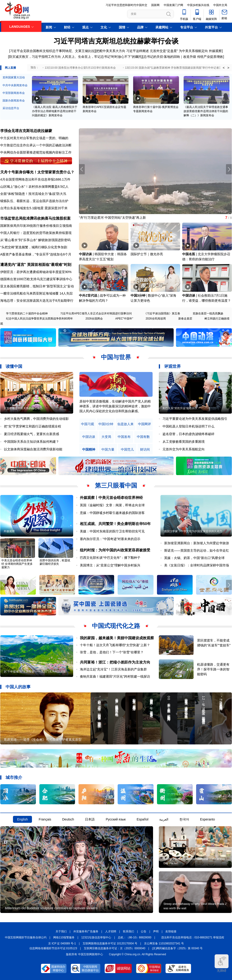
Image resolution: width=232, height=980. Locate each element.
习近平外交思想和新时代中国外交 (126, 5)
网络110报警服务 (64, 937)
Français (45, 819)
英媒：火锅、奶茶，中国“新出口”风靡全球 (194, 558)
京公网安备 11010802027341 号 (164, 943)
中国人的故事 (18, 687)
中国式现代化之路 (116, 626)
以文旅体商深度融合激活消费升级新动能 (33, 449)
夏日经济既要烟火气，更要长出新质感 (31, 434)
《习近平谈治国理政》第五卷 (162, 313)
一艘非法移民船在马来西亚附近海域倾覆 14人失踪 (36, 293)
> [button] (228, 68)
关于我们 (61, 931)
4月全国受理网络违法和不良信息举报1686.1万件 (35, 179)
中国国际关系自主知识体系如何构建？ (31, 442)
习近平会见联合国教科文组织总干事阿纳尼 (41, 51)
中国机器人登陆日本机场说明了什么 (188, 426)
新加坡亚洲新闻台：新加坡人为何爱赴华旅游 (197, 543)
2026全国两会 (94, 319)
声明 (156, 931)
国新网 (155, 5)
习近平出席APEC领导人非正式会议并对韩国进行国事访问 (96, 313)
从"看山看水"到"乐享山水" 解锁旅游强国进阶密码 (35, 240)
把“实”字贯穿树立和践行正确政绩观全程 (33, 426)
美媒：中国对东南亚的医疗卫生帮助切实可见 (112, 531)
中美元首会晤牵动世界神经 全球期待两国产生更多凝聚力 (17, 564)
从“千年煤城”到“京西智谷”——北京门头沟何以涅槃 (35, 672)
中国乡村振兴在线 (198, 5)
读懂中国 (14, 366)
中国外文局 (220, 5)
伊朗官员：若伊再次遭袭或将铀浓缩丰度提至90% (36, 272)
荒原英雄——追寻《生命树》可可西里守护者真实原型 (43, 740)
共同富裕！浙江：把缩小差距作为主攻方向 (115, 662)
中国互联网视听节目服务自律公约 (26, 937)
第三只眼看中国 (116, 485)
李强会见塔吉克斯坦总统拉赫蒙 (26, 131)
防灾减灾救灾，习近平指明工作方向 (35, 57)
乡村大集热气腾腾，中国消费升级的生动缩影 (36, 419)
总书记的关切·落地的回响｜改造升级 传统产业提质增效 (183, 57)
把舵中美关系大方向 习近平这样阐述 (122, 51)
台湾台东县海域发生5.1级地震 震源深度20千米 (34, 208)
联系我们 (129, 931)
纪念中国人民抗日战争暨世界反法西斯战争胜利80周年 (39, 319)
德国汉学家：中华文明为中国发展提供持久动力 (193, 531)
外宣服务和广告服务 (86, 931)
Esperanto (207, 819)
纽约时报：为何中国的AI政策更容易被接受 (115, 550)
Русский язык (116, 819)
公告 (144, 931)
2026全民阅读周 (156, 319)
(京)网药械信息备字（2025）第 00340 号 (177, 948)
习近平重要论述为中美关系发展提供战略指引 (195, 419)
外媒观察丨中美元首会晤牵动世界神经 (111, 498)
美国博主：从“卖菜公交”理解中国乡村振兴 (110, 565)
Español (143, 819)
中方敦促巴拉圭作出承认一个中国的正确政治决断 (36, 145)
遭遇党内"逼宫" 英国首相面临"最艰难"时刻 (36, 265)
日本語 (90, 819)
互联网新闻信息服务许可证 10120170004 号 (110, 943)
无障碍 (222, 963)
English (22, 819)
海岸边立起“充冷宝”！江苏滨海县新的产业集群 (113, 669)
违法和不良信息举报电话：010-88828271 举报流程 (193, 937)
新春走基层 (185, 319)
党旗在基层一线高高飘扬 (208, 313)
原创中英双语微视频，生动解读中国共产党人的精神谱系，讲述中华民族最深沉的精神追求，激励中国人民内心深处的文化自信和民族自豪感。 (115, 406)
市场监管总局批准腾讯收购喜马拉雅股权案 (35, 218)
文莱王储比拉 (85, 51)
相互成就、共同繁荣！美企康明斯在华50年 (115, 524)
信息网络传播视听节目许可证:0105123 (53, 948)
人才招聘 (111, 931)
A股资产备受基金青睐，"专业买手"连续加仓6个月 (36, 254)
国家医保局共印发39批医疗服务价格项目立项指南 (36, 226)
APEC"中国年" (124, 319)
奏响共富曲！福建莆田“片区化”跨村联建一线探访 (115, 676)
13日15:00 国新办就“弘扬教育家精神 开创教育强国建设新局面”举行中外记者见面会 (176, 68)
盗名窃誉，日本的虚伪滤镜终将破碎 (188, 434)
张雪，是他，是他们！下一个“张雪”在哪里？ (112, 652)
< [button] (224, 68)
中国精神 (89, 450)
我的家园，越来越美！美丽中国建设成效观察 (117, 638)
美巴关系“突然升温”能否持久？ (181, 408)
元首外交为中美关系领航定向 (184, 449)
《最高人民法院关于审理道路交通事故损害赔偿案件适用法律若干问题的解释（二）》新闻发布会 (206, 111)
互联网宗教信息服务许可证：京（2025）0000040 (114, 948)
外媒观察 (215, 51)
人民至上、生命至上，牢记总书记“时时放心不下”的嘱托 (102, 57)
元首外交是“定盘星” (164, 51)
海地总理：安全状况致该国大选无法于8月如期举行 (37, 301)
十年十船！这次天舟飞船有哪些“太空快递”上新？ (115, 645)
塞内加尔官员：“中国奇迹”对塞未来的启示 (110, 539)
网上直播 (10, 68)
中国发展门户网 (173, 5)
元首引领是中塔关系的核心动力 (23, 408)
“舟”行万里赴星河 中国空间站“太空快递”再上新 (112, 218)
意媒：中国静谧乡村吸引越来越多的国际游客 (112, 513)
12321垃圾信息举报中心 (96, 937)
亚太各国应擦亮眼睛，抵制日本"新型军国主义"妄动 (37, 286)
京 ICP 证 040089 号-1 (62, 943)
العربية (164, 819)
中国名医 (189, 254)
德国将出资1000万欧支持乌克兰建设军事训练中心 (36, 279)
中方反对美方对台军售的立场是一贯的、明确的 (34, 138)
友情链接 (171, 931)
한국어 (184, 819)
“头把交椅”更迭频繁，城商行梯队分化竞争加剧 (34, 247)
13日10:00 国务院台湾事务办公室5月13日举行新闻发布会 (80, 68)
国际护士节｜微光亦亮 (147, 254)
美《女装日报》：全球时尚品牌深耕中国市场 (197, 565)
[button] (229, 169)
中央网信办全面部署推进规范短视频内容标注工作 (36, 152)
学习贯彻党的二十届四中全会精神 (27, 313)
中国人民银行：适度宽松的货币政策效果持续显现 (36, 233)
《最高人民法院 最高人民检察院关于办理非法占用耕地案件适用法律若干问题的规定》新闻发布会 (55, 111)
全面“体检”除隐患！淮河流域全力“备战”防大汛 (33, 194)
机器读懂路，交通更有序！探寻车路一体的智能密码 (213, 669)
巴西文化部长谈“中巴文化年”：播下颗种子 (110, 558)
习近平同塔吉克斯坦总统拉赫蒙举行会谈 (116, 41)
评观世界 (172, 366)
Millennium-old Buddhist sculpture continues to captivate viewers (51, 908)
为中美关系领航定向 (193, 51)
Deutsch (68, 819)
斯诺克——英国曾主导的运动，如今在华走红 (197, 550)
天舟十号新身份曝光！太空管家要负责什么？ (37, 172)
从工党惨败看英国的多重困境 (184, 442)
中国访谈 (85, 254)
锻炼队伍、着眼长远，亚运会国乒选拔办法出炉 (34, 201)
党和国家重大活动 (14, 77)
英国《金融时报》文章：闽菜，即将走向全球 (112, 505)
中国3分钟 (138, 295)
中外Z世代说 (88, 295)
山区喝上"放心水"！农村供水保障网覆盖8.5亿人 (34, 187)
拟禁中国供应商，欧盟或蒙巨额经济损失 (55, 562)
